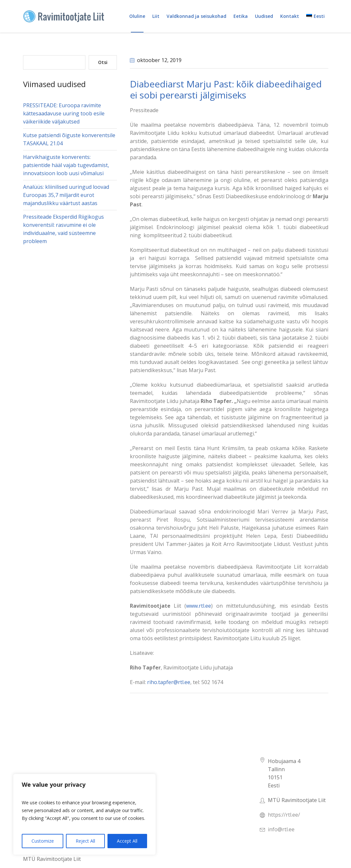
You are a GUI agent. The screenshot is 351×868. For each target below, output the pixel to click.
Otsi (103, 62)
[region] (84, 814)
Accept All (127, 841)
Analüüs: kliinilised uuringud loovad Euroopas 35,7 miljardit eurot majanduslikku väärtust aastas (66, 195)
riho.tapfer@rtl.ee (169, 682)
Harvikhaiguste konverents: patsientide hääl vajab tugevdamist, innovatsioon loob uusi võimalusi (66, 165)
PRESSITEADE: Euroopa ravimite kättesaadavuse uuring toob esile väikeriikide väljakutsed (64, 113)
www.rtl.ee (199, 606)
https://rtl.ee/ (284, 815)
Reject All (85, 841)
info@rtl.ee (281, 829)
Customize (43, 841)
